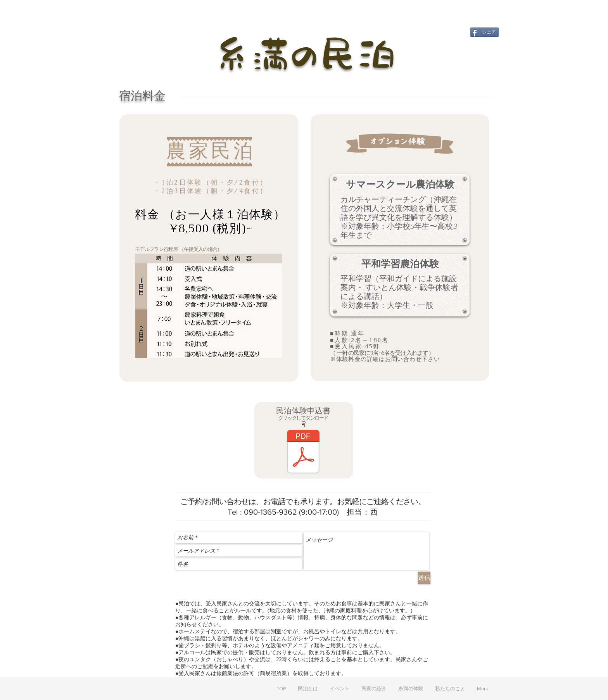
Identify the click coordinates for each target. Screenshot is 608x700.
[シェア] (484, 32)
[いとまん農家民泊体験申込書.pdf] (303, 453)
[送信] (424, 578)
